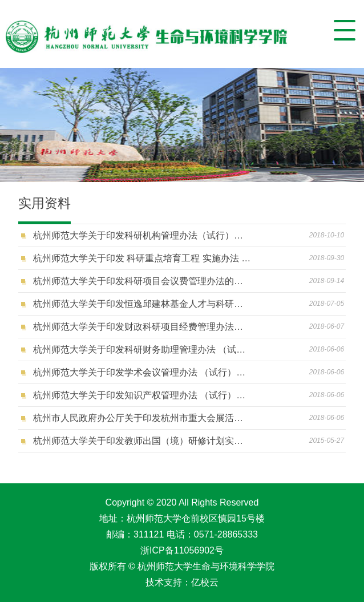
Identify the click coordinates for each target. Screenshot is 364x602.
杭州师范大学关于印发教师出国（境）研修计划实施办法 (143, 441)
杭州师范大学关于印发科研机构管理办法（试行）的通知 (143, 235)
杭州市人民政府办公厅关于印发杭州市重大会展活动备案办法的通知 (143, 418)
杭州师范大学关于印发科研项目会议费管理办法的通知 (143, 281)
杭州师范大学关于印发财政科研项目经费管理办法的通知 (143, 327)
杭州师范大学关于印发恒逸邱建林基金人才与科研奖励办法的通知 (143, 304)
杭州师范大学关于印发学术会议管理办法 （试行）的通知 (143, 372)
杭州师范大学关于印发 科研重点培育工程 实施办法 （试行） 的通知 (143, 258)
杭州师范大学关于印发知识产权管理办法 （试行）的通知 (143, 395)
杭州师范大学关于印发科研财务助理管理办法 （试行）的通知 (143, 350)
